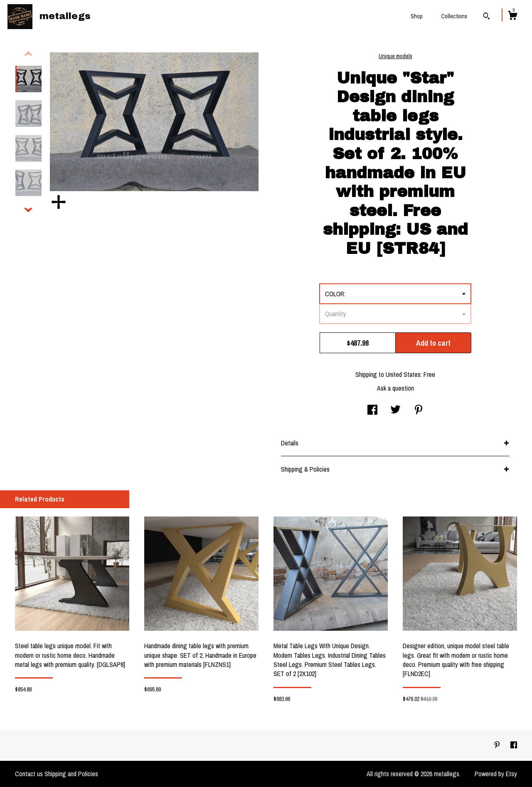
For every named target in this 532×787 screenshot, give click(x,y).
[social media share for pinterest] (419, 411)
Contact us (29, 774)
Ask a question (395, 388)
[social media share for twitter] (395, 411)
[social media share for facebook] (372, 411)
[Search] (486, 17)
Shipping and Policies (71, 774)
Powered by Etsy (496, 774)
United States (403, 374)
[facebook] (514, 745)
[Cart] (512, 17)
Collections (454, 16)
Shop (417, 16)
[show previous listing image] (28, 54)
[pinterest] (498, 745)
